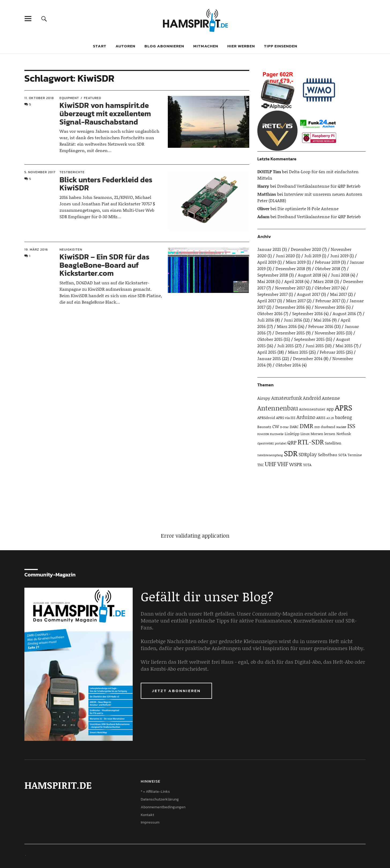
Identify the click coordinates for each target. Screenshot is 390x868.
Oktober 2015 (270, 339)
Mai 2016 (322, 320)
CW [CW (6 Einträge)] (276, 426)
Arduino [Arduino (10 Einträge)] (306, 417)
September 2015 (309, 339)
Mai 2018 (266, 281)
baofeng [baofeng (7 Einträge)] (343, 417)
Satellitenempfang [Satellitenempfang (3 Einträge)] (270, 455)
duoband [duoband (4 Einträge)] (328, 427)
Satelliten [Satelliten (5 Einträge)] (333, 443)
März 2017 (296, 301)
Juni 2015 (315, 346)
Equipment (69, 98)
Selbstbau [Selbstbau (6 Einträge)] (328, 454)
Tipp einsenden (281, 46)
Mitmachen (206, 46)
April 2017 (267, 301)
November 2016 (330, 307)
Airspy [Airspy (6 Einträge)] (264, 398)
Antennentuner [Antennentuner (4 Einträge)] (312, 409)
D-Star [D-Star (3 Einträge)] (284, 427)
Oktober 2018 (328, 268)
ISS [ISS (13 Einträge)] (351, 426)
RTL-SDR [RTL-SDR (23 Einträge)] (311, 442)
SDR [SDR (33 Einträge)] (291, 453)
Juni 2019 (339, 256)
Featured (93, 98)
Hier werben (241, 46)
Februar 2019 (327, 262)
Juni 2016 (293, 320)
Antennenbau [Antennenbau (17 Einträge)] (278, 408)
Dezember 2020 (306, 249)
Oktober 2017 (327, 288)
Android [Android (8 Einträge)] (312, 398)
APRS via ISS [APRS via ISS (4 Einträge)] (286, 418)
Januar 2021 (269, 249)
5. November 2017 (40, 172)
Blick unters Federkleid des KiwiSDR (106, 184)
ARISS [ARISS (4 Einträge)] (321, 418)
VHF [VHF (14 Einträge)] (283, 464)
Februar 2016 (321, 326)
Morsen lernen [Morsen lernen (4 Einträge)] (323, 434)
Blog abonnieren (164, 46)
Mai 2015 (344, 346)
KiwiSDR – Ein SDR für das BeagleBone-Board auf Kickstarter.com (104, 265)
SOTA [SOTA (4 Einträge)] (342, 455)
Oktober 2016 (270, 313)
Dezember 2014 (308, 358)
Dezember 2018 (290, 268)
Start (100, 46)
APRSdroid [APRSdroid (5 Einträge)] (266, 418)
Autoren (125, 46)
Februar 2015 (332, 352)
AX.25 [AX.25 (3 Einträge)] (330, 418)
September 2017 (272, 294)
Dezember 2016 (290, 307)
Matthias (267, 194)
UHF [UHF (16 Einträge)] (271, 464)
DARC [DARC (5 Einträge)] (294, 427)
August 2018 (309, 275)
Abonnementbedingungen (163, 807)
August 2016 (344, 313)
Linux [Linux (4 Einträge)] (305, 434)
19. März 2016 (36, 250)
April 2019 (267, 262)
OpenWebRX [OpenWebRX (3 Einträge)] (266, 443)
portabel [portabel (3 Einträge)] (281, 443)
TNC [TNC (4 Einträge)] (261, 465)
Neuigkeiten (71, 250)
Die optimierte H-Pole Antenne (308, 208)
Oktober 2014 (288, 365)
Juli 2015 (285, 346)
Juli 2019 (313, 256)
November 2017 (290, 288)
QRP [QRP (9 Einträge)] (292, 442)
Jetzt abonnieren (176, 691)
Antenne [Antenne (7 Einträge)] (331, 398)
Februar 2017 (328, 301)
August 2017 (309, 294)
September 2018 (273, 275)
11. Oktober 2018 (39, 98)
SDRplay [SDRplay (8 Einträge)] (308, 454)
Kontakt (147, 815)
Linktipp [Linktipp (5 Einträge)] (292, 434)
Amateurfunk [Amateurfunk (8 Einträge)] (287, 398)
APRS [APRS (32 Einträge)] (343, 407)
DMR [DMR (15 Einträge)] (307, 426)
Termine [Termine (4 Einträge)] (355, 455)
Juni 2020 (285, 256)
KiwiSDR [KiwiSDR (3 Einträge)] (263, 434)
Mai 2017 (338, 294)
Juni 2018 (340, 275)
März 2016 (287, 326)
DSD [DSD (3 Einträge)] (317, 427)
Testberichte (72, 172)
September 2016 (307, 313)
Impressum (150, 822)
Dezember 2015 (290, 333)
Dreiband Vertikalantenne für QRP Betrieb (319, 186)
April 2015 (267, 352)
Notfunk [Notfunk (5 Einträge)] (344, 434)
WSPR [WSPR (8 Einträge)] (296, 464)
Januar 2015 (269, 358)
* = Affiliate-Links (155, 792)
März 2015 (298, 352)
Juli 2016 (266, 320)
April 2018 (294, 281)
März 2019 (296, 262)
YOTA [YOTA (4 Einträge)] (307, 465)
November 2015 (330, 333)
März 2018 (323, 281)
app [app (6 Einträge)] (330, 409)
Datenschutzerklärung (160, 799)
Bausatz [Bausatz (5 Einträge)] (264, 427)
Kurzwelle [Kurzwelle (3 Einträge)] (277, 434)
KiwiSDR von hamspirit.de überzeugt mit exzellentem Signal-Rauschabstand (105, 114)
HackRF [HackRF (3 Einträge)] (341, 427)
